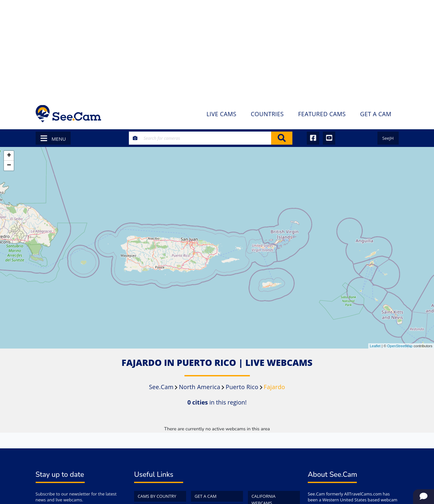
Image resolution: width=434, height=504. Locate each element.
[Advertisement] (217, 49)
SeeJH (388, 138)
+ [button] (9, 156)
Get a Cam (206, 496)
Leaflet (375, 346)
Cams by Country (157, 496)
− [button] (9, 166)
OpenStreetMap (400, 346)
